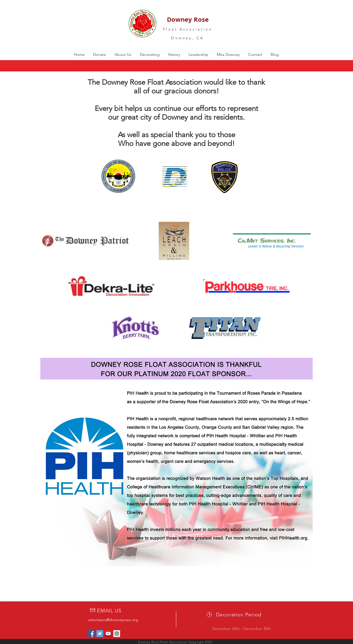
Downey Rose (188, 19)
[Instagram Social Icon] (117, 634)
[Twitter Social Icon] (100, 634)
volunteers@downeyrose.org (113, 620)
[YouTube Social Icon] (108, 634)
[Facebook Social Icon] (91, 634)
